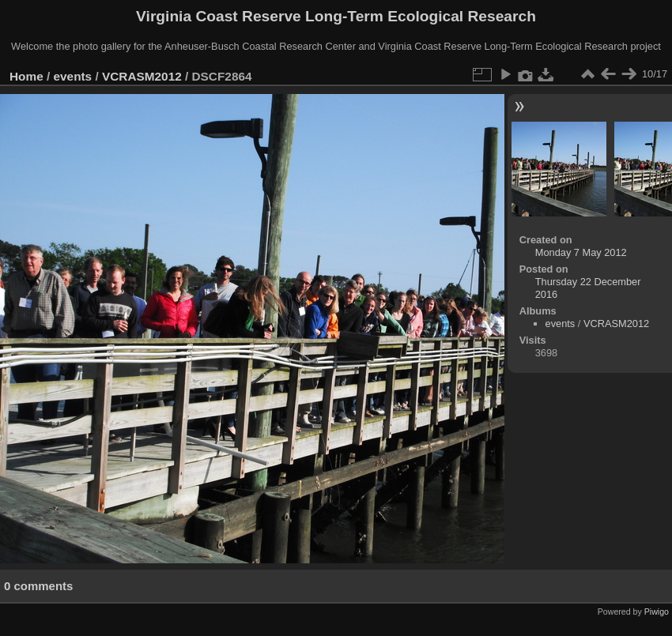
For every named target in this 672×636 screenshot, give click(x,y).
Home (26, 76)
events (73, 76)
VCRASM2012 (142, 76)
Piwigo (657, 612)
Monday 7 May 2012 (581, 252)
